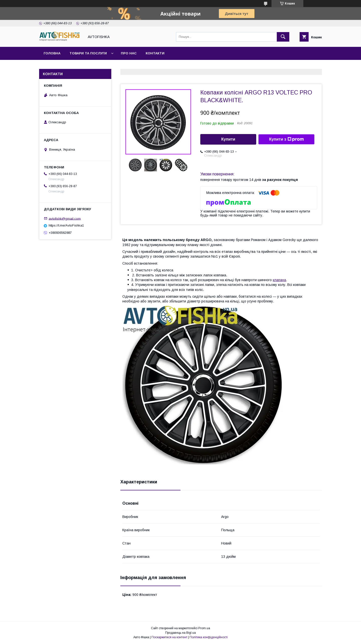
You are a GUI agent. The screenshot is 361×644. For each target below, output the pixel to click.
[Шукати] (283, 37)
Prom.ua (204, 628)
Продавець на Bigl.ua (180, 633)
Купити (228, 139)
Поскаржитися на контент (169, 637)
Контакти (155, 53)
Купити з (286, 139)
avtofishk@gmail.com (65, 218)
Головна (52, 53)
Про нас (129, 53)
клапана (279, 280)
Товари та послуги (88, 53)
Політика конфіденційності (209, 637)
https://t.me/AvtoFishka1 (66, 225)
